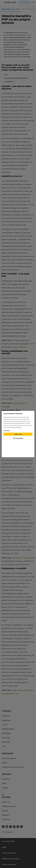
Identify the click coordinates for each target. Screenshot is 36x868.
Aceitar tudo (18, 434)
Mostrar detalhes (7, 430)
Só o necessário (18, 438)
